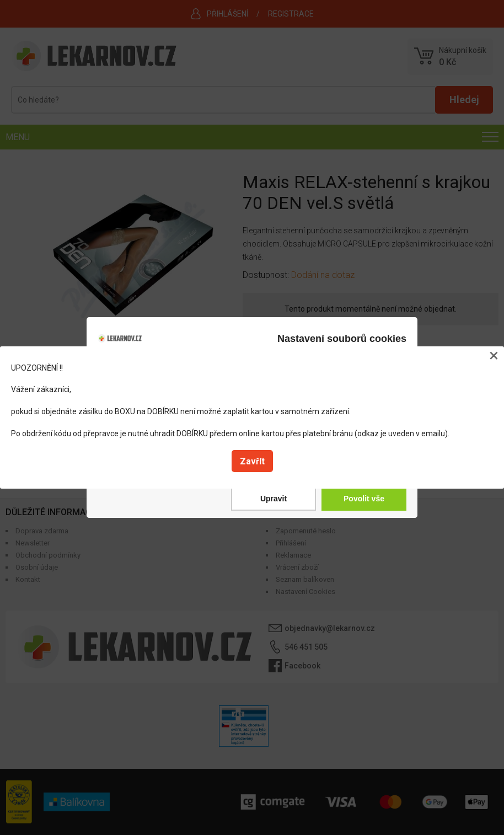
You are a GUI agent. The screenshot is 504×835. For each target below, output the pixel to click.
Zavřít (252, 461)
